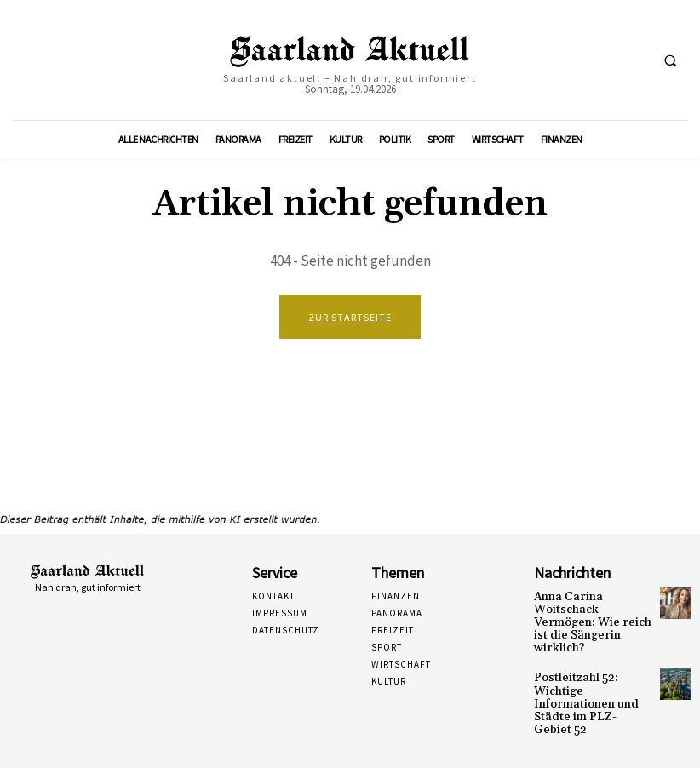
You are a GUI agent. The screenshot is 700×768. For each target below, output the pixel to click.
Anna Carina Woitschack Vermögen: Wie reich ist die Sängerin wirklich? (593, 614)
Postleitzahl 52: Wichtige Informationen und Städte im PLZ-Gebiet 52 (586, 682)
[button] (670, 60)
